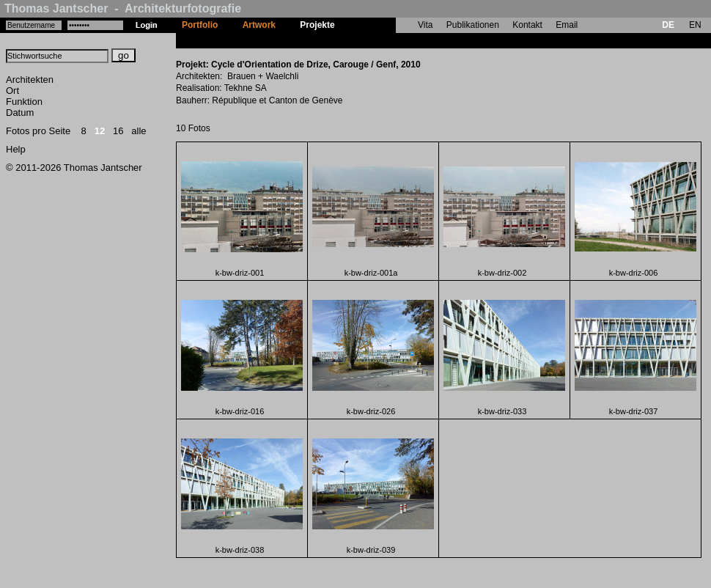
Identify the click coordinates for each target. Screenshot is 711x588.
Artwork (259, 25)
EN (695, 25)
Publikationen (473, 25)
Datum (20, 113)
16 (118, 131)
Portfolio (200, 25)
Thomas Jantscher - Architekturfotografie (123, 8)
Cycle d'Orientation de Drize (405, 40)
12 (100, 131)
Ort (12, 91)
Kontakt (527, 25)
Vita (425, 25)
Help (16, 149)
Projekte (317, 25)
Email (567, 25)
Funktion (24, 102)
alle (139, 131)
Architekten (30, 80)
